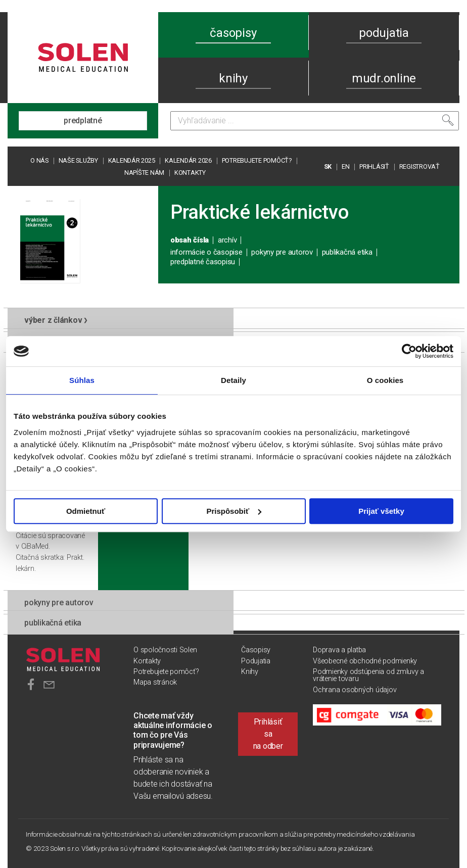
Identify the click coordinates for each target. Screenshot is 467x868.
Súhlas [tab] (82, 380)
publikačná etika (347, 252)
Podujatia (256, 661)
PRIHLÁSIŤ (374, 166)
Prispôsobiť (234, 511)
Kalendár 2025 (132, 160)
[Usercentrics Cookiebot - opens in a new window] (409, 351)
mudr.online (384, 78)
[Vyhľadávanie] (315, 121)
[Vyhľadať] (448, 120)
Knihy (250, 672)
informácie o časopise (206, 252)
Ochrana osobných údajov (355, 690)
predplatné (83, 120)
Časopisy (256, 650)
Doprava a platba (339, 650)
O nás (39, 160)
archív (227, 240)
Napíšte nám (144, 173)
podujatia (384, 33)
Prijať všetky (381, 511)
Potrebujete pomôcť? (257, 160)
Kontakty (190, 173)
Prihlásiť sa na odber (268, 734)
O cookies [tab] (385, 380)
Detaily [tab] (233, 380)
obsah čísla (190, 240)
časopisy (233, 33)
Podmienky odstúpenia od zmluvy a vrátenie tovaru (368, 675)
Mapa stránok (155, 682)
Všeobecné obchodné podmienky (365, 661)
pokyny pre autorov (282, 252)
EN (346, 166)
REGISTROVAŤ (419, 166)
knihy (233, 78)
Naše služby (78, 160)
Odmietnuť (86, 511)
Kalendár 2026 (188, 160)
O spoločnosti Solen (165, 650)
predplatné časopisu (203, 262)
